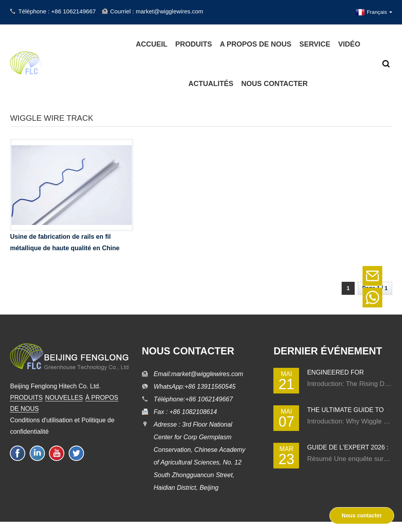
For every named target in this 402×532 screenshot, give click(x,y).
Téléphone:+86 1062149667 (193, 399)
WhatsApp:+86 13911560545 (194, 387)
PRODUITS (26, 398)
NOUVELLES (64, 398)
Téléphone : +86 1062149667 (57, 11)
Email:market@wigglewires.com (198, 374)
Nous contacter (362, 515)
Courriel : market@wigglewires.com (157, 11)
